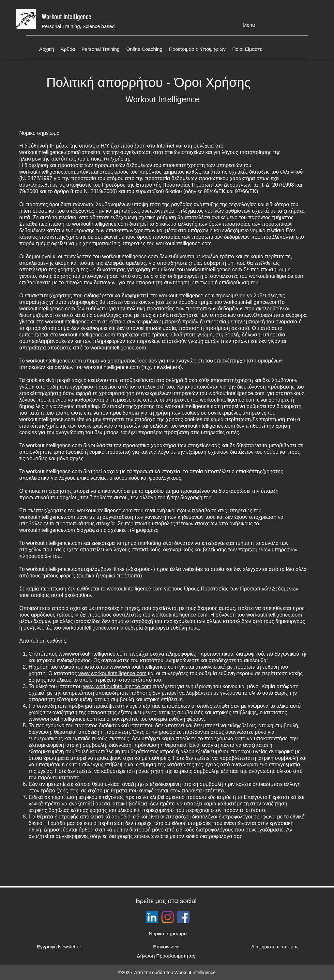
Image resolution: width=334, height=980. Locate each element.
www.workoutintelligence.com (93, 654)
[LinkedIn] (152, 917)
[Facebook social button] (183, 917)
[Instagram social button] (168, 917)
